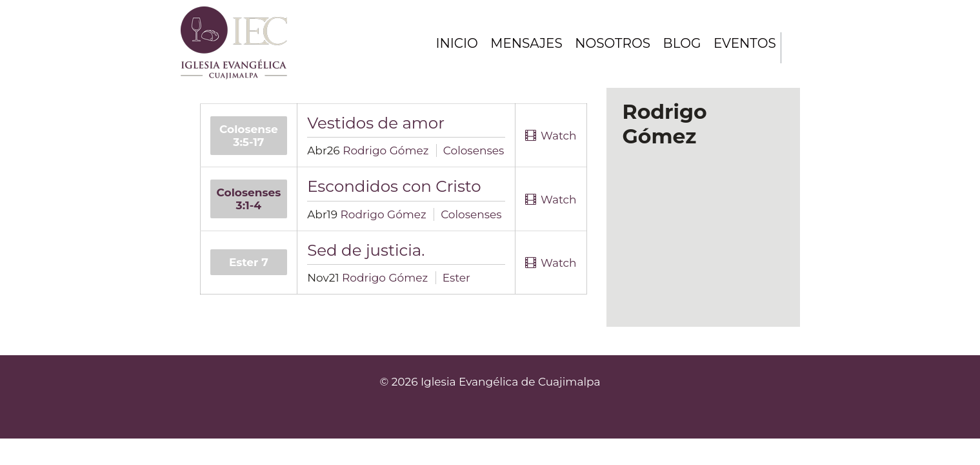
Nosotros (611, 43)
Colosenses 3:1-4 (249, 199)
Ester (456, 278)
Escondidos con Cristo (394, 186)
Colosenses (474, 150)
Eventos (745, 43)
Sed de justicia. (366, 250)
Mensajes (524, 43)
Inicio (454, 43)
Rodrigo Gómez (385, 150)
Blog (681, 43)
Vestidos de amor (376, 123)
